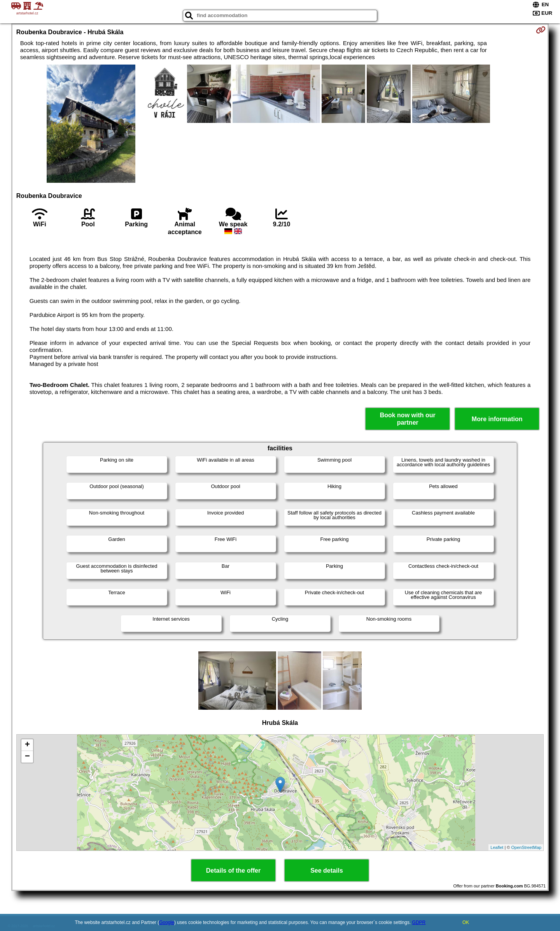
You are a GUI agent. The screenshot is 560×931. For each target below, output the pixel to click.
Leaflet (497, 847)
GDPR (419, 922)
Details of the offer (233, 871)
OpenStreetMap (527, 847)
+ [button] (27, 745)
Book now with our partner (408, 419)
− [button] (27, 757)
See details (327, 871)
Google (167, 922)
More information (497, 419)
